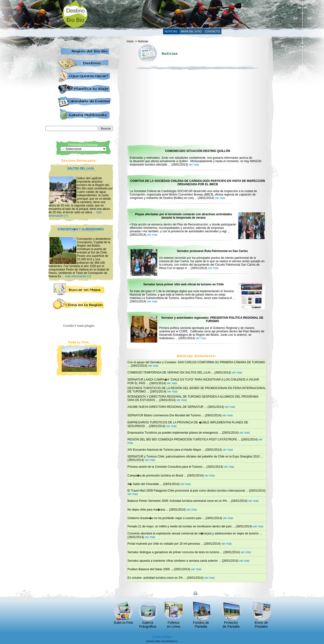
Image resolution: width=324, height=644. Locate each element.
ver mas (194, 165)
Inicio (130, 41)
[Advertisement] (181, 14)
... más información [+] (76, 276)
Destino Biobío (162, 637)
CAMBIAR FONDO (274, 4)
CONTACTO (212, 31)
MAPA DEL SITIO (191, 31)
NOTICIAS (171, 31)
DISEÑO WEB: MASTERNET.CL (162, 641)
